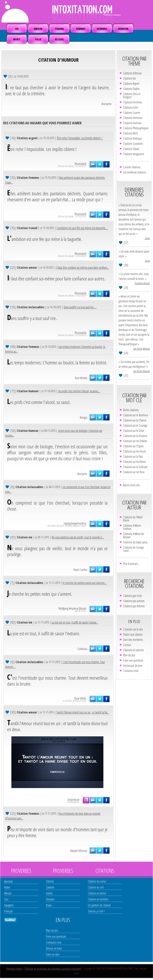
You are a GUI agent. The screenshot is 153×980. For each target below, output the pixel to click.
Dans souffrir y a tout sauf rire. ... (80, 307)
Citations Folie (130, 107)
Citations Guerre (132, 113)
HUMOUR (123, 29)
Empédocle (74, 800)
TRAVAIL (59, 29)
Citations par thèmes (134, 606)
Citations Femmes (132, 102)
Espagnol (9, 905)
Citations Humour (132, 123)
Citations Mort (130, 133)
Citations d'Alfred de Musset (134, 535)
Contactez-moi (131, 671)
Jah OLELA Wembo (141, 349)
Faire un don (53, 954)
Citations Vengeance (134, 154)
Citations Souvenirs (133, 144)
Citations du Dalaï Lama (135, 542)
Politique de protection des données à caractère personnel (53, 969)
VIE (17, 29)
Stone (147, 238)
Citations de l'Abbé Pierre (133, 519)
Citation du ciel (96, 887)
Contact (127, 645)
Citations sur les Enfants (135, 441)
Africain (8, 893)
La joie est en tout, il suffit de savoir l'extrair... (75, 622)
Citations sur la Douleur (135, 436)
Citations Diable (131, 89)
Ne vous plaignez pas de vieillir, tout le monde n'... (78, 537)
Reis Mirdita (81, 378)
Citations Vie (129, 78)
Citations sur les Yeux (134, 472)
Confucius (82, 649)
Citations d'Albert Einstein (132, 527)
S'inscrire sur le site (133, 629)
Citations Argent (131, 84)
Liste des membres (133, 640)
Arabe (7, 887)
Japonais (8, 881)
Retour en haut (54, 948)
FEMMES (81, 29)
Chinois (50, 881)
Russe (49, 905)
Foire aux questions (133, 660)
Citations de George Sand (134, 549)
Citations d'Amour (132, 73)
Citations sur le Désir (134, 431)
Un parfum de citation (99, 905)
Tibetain (50, 899)
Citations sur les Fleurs (134, 451)
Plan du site (129, 655)
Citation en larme (97, 893)
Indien (49, 893)
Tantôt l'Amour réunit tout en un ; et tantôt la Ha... (83, 712)
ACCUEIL (59, 39)
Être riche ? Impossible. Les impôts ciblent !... (80, 138)
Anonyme (107, 104)
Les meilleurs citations (134, 172)
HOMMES (102, 29)
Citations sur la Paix (133, 456)
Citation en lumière (98, 899)
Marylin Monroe (79, 851)
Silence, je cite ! (96, 911)
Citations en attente (133, 650)
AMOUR (38, 29)
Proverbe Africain (142, 283)
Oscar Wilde (80, 698)
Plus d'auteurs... (131, 564)
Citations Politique (133, 138)
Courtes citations (132, 167)
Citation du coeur (97, 881)
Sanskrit (50, 887)
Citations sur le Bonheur (136, 415)
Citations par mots (132, 596)
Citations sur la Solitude (135, 467)
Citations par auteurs (134, 601)
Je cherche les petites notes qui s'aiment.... (85, 583)
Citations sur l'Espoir (133, 446)
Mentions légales (14, 969)
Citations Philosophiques (136, 128)
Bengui (84, 417)
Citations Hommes (133, 118)
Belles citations (131, 410)
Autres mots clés (131, 485)
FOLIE (38, 39)
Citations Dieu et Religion (132, 95)
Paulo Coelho (80, 570)
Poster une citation (133, 635)
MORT (17, 39)
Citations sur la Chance (135, 420)
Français (8, 911)
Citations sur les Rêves (134, 462)
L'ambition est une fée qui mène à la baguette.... (82, 228)
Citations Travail (131, 149)
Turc (6, 899)
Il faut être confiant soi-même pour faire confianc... (83, 268)
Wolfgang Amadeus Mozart (72, 608)
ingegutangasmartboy (75, 523)
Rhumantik (80, 164)
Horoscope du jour (133, 666)
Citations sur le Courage (135, 425)
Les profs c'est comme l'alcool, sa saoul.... (79, 391)
